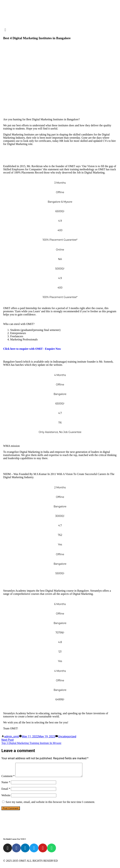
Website (6, 798)
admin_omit (12, 736)
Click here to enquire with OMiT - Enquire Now (32, 349)
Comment (8, 779)
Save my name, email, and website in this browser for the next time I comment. (50, 805)
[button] (60, 30)
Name (6, 785)
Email (6, 791)
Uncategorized (67, 736)
